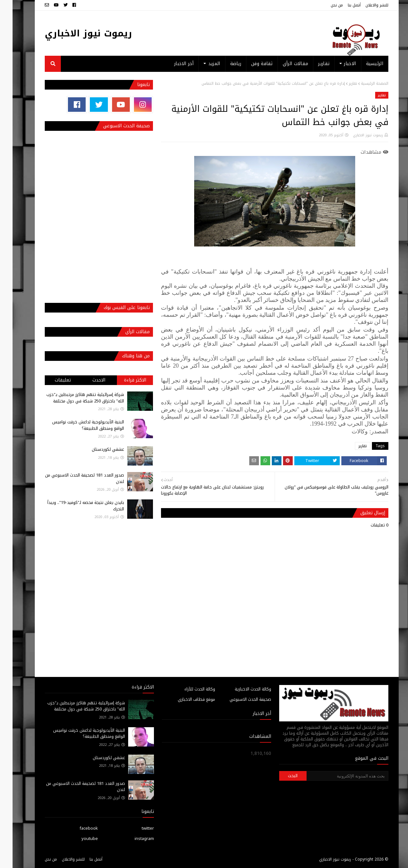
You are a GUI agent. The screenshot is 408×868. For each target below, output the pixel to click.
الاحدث (86, 380)
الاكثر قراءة (123, 380)
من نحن (324, 5)
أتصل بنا (342, 5)
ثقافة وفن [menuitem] (249, 64)
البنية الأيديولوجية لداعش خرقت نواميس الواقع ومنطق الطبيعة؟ (76, 425)
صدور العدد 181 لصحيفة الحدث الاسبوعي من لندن (72, 478)
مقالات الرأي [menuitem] (283, 64)
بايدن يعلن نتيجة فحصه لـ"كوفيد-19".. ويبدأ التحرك (73, 506)
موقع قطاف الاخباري (184, 699)
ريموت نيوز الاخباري (76, 33)
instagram (132, 839)
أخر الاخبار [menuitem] (171, 64)
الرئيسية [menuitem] (362, 64)
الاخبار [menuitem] (337, 64)
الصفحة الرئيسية (362, 83)
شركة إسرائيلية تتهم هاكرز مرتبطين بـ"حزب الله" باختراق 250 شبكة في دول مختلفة (73, 398)
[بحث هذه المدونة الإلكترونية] (335, 776)
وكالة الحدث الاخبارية (240, 689)
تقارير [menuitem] (311, 64)
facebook (76, 828)
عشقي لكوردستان (95, 449)
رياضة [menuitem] (223, 64)
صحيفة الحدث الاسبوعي (238, 699)
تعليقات (50, 380)
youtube (77, 839)
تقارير (340, 83)
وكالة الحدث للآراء (187, 689)
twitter (135, 828)
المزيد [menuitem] (202, 64)
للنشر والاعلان (364, 5)
